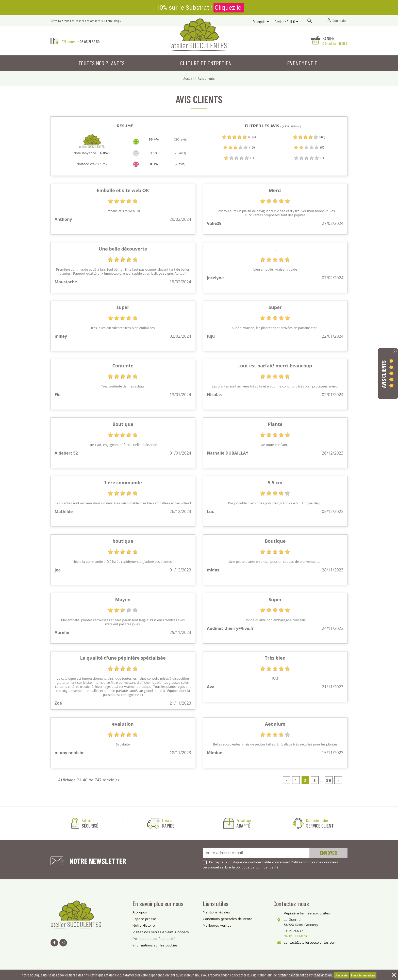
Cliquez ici (229, 8)
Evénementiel (303, 63)
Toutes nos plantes (102, 63)
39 (329, 780)
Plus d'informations (363, 975)
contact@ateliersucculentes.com (310, 942)
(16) (239, 147)
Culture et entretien (206, 63)
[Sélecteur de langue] (262, 22)
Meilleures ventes (217, 925)
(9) (309, 147)
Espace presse (144, 919)
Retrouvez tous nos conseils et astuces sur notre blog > (86, 21)
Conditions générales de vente (228, 919)
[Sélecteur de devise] (294, 22)
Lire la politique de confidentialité (252, 867)
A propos (140, 912)
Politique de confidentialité (154, 938)
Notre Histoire (144, 925)
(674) (239, 137)
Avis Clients (384, 374)
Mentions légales (216, 912)
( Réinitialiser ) (291, 126)
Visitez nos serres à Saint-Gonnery (161, 932)
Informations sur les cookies (155, 945)
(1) (239, 158)
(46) (309, 137)
